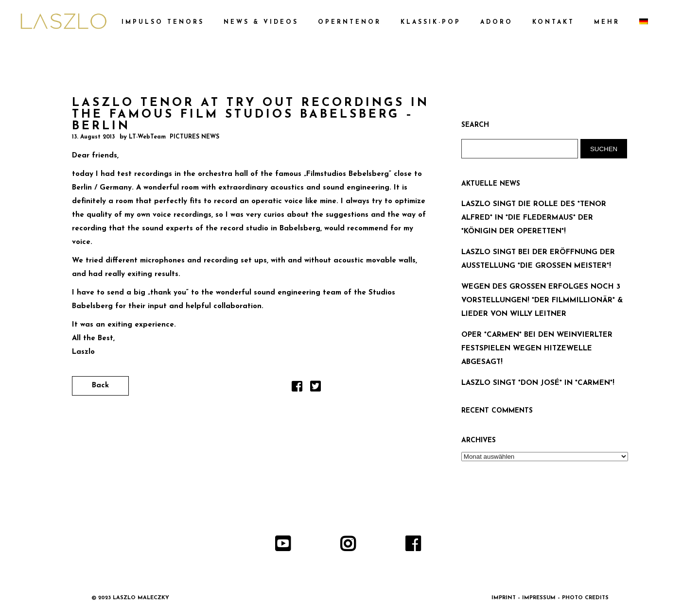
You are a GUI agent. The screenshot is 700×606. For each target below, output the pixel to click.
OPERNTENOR (350, 22)
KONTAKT (553, 22)
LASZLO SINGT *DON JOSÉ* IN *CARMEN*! (538, 383)
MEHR (607, 22)
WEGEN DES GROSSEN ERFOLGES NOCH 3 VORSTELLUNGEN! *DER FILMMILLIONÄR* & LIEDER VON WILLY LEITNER (542, 301)
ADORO (497, 22)
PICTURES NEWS (194, 137)
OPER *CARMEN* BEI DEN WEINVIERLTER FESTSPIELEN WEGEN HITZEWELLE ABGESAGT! (537, 349)
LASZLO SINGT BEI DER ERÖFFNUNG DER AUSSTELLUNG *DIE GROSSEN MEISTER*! (538, 259)
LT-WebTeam (147, 137)
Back (100, 386)
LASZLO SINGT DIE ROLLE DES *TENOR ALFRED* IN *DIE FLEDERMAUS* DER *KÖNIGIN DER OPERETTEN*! (534, 218)
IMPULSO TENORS (163, 22)
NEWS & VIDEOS (261, 22)
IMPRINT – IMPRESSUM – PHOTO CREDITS (550, 598)
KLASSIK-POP (431, 22)
